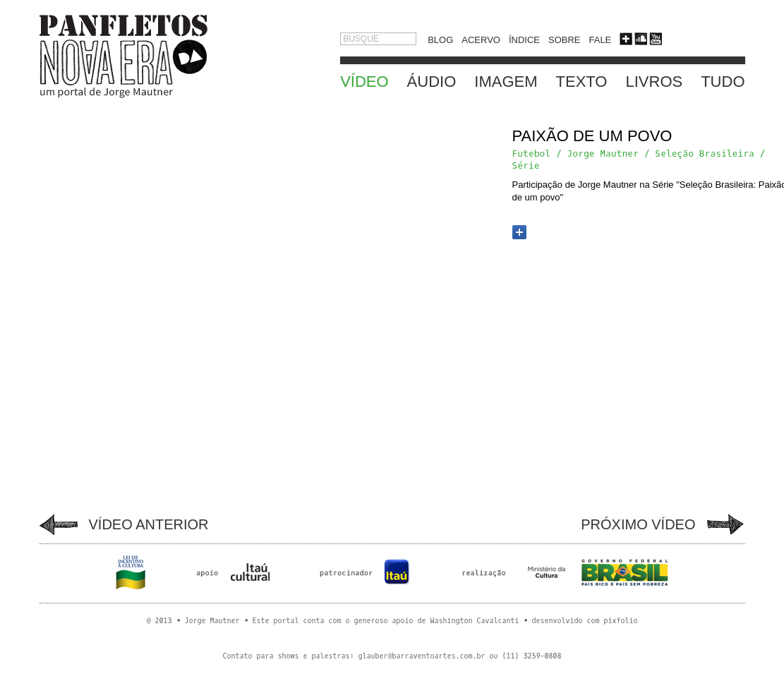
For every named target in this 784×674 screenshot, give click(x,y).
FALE (601, 40)
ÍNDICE (524, 40)
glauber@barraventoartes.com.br (421, 656)
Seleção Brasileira (704, 154)
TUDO (723, 82)
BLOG (440, 40)
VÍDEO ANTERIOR (149, 524)
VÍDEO (364, 82)
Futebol (532, 154)
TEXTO (582, 82)
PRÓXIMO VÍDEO (638, 524)
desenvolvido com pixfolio (585, 621)
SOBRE (565, 40)
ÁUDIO (432, 82)
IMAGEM (506, 82)
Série (526, 166)
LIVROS (654, 82)
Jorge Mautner (603, 154)
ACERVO (481, 40)
